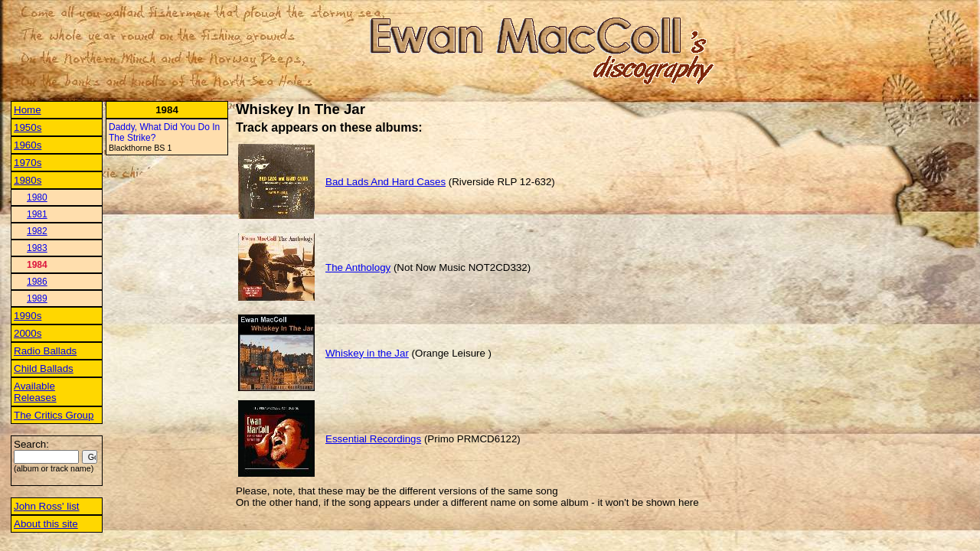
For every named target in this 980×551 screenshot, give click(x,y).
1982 (37, 231)
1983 (37, 248)
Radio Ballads (45, 351)
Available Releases (35, 392)
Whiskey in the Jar (367, 353)
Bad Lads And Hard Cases (385, 182)
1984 (37, 265)
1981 (37, 214)
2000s (28, 333)
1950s (28, 127)
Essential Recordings (373, 439)
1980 (37, 197)
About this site (46, 524)
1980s (28, 180)
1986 (37, 282)
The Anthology (358, 267)
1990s (28, 316)
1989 (37, 298)
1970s (28, 163)
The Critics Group (54, 415)
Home (28, 110)
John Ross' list (47, 506)
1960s (28, 145)
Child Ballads (44, 368)
